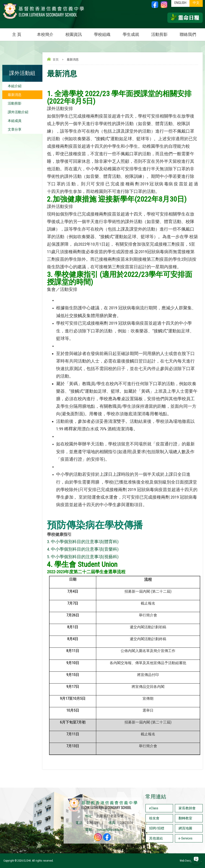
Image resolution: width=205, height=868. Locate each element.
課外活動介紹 (18, 112)
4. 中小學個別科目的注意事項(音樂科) (83, 549)
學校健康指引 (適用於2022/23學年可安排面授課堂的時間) (120, 278)
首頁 (56, 59)
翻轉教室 (185, 818)
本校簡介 (48, 33)
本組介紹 (15, 86)
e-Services (186, 838)
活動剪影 (162, 33)
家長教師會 (187, 808)
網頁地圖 (185, 828)
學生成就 (131, 34)
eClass (154, 808)
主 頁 (17, 34)
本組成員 (15, 121)
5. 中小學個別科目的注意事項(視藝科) (83, 557)
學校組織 (105, 33)
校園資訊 (77, 33)
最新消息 (15, 95)
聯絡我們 (188, 34)
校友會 (154, 818)
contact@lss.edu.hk (110, 830)
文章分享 (15, 129)
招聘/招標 (157, 828)
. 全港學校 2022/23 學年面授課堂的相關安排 (121, 94)
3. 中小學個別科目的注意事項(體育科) (83, 542)
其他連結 (156, 838)
